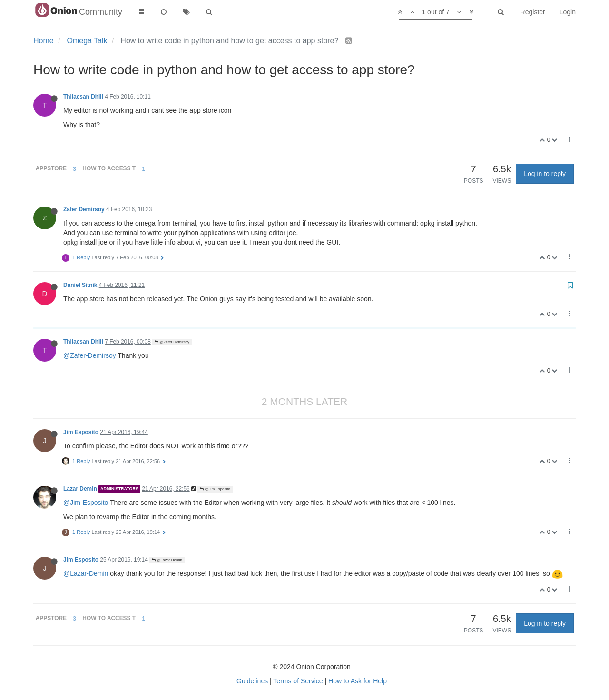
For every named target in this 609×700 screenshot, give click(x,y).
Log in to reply (545, 174)
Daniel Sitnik (80, 285)
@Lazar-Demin (86, 573)
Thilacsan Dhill (83, 97)
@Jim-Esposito (86, 503)
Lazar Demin (80, 489)
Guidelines (252, 681)
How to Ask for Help (358, 681)
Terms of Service (298, 681)
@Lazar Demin (167, 560)
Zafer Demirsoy (84, 209)
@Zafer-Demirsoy (90, 355)
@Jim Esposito (215, 489)
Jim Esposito (81, 432)
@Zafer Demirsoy (172, 342)
